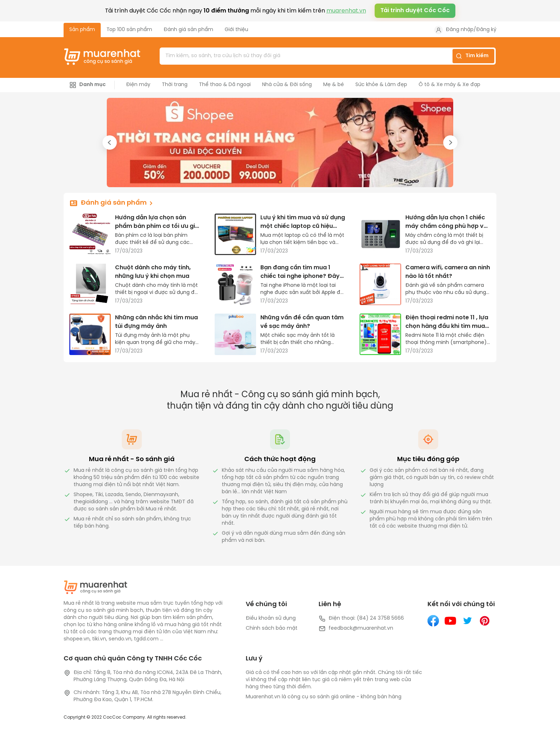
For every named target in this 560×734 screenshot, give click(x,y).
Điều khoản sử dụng (271, 618)
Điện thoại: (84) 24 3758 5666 (361, 619)
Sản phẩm (82, 30)
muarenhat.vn (346, 11)
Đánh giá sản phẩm (188, 30)
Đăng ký (486, 30)
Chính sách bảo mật (272, 628)
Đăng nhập (460, 30)
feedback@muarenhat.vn (356, 629)
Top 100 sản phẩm (129, 30)
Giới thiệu (236, 30)
